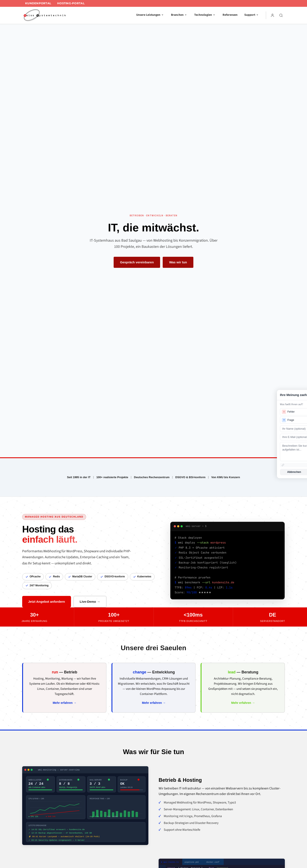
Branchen (177, 15)
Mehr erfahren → (64, 703)
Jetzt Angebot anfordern (47, 602)
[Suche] (281, 15)
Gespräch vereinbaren (137, 262)
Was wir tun (178, 262)
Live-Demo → (90, 602)
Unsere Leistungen (148, 15)
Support (250, 15)
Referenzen (230, 15)
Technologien (203, 15)
